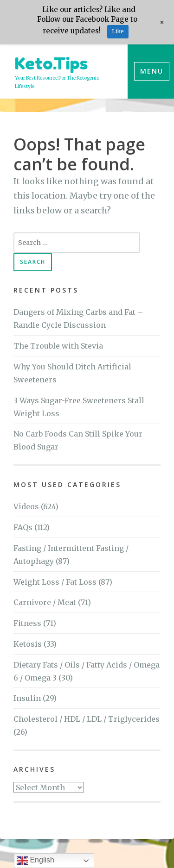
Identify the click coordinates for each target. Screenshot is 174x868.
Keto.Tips (51, 63)
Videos (26, 506)
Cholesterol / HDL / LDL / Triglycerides (87, 719)
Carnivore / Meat (45, 602)
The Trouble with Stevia (58, 346)
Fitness (27, 623)
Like (118, 31)
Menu (152, 71)
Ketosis (28, 644)
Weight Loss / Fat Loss (55, 582)
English (35, 861)
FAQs (23, 527)
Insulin (27, 698)
